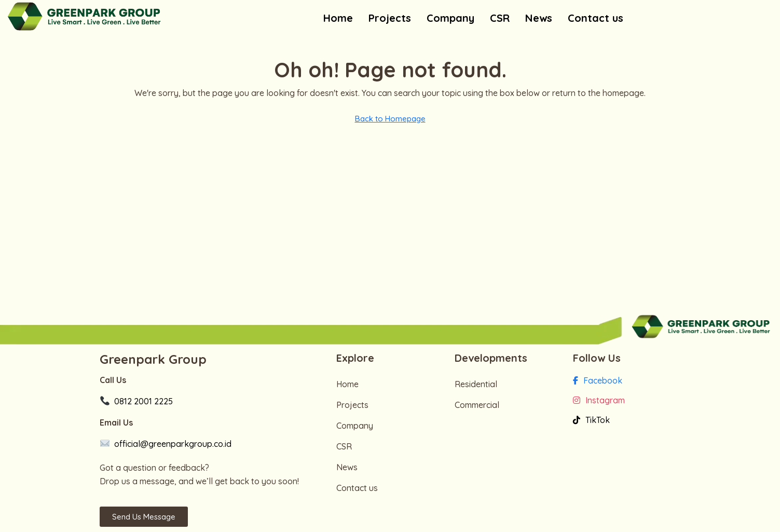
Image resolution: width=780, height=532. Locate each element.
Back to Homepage (390, 119)
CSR (500, 18)
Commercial (477, 405)
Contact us (596, 18)
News (539, 18)
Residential (476, 384)
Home (338, 18)
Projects (390, 18)
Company (450, 18)
